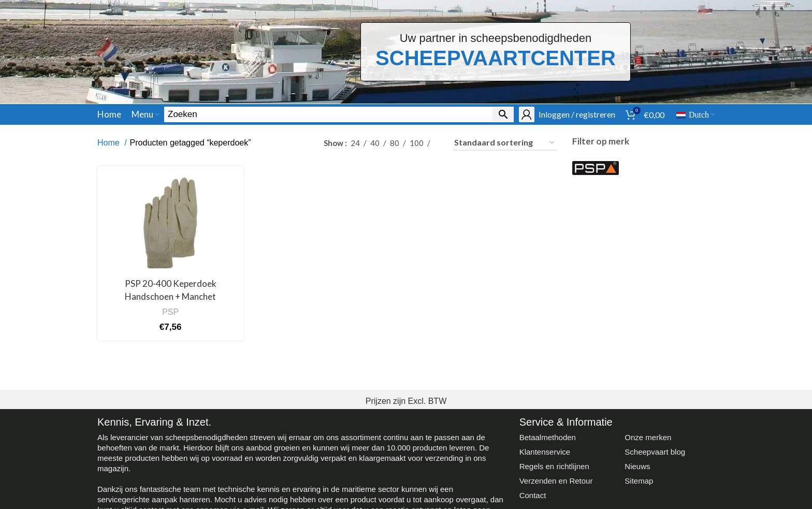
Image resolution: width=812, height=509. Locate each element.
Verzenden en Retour (556, 481)
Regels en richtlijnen (554, 466)
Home (110, 143)
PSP (170, 312)
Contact (533, 495)
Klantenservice (545, 452)
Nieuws (637, 466)
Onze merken (648, 437)
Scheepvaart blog (655, 452)
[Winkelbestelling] (505, 143)
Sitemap (639, 481)
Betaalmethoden (548, 437)
